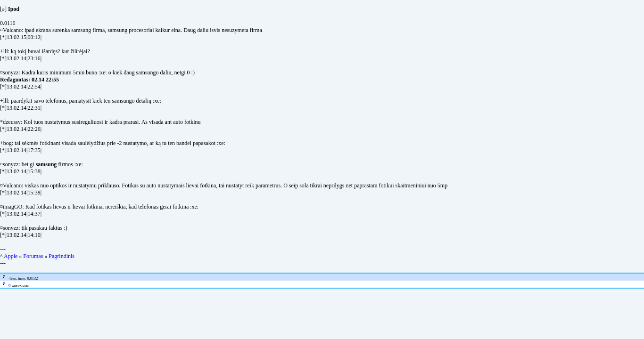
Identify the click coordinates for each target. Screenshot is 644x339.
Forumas (33, 256)
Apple (11, 256)
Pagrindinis (62, 256)
